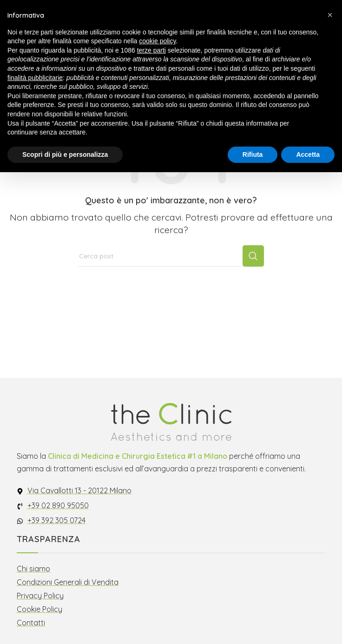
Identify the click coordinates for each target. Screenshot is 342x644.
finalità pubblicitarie (35, 78)
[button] (330, 15)
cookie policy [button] (157, 41)
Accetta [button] (308, 154)
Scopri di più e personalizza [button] (65, 154)
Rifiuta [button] (253, 154)
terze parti (151, 50)
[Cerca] (171, 256)
